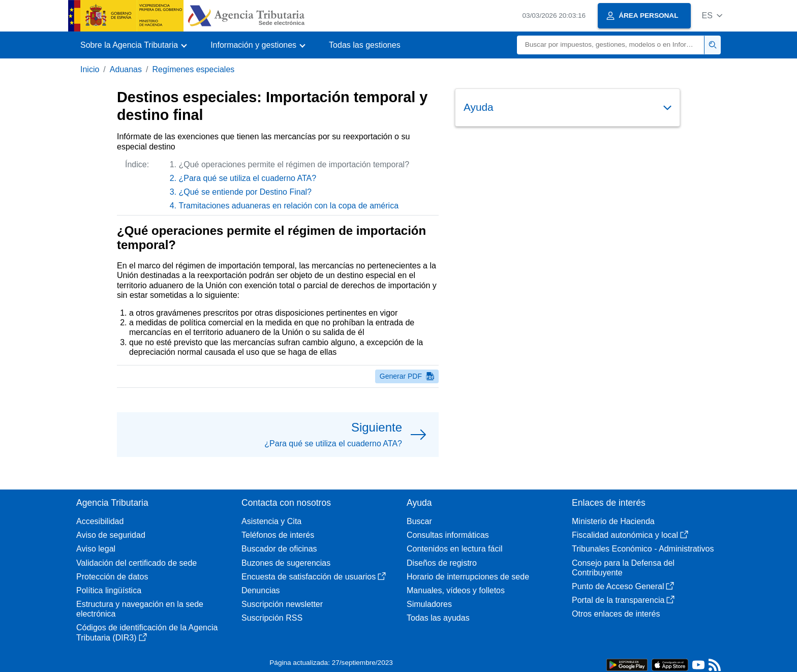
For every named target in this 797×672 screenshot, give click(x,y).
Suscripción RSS (272, 618)
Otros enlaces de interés (616, 614)
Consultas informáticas (448, 535)
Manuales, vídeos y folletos (456, 590)
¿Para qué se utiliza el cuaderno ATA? (248, 178)
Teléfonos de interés (278, 535)
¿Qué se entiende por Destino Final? (245, 192)
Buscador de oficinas (279, 549)
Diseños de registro (442, 563)
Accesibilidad (100, 521)
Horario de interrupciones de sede (468, 577)
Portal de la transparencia (623, 600)
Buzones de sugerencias (286, 563)
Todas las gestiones (365, 45)
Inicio (90, 69)
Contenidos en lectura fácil (455, 549)
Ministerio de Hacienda (613, 521)
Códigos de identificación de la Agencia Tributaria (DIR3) (147, 632)
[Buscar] (611, 45)
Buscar (419, 521)
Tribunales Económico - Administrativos (643, 549)
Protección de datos (112, 577)
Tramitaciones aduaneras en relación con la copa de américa (289, 206)
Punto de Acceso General (623, 586)
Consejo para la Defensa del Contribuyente (623, 568)
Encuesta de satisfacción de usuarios (314, 577)
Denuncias (261, 590)
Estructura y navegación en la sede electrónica (140, 609)
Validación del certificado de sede (136, 563)
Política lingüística (109, 590)
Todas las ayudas (438, 618)
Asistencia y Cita (271, 521)
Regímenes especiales (193, 69)
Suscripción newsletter (282, 604)
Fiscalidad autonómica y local (630, 535)
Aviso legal (96, 549)
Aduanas (126, 69)
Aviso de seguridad (111, 535)
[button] (712, 16)
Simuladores (429, 604)
